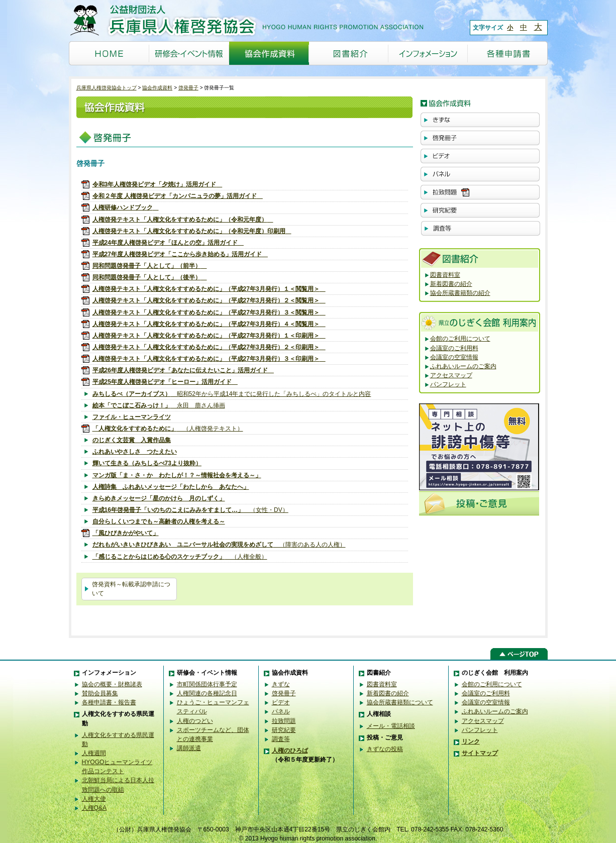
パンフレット (448, 384)
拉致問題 (284, 721)
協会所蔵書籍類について (400, 702)
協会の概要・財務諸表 (112, 684)
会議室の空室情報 (454, 357)
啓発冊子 (188, 88)
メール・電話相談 (391, 726)
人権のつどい (195, 721)
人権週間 (94, 753)
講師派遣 (189, 748)
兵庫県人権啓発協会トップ (107, 88)
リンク (471, 742)
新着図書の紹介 (451, 284)
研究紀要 (284, 730)
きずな (281, 684)
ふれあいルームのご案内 (463, 366)
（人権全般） (180, 557)
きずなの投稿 (385, 749)
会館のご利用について (460, 339)
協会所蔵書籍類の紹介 (460, 293)
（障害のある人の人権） (219, 545)
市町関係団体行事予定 (207, 684)
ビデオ (281, 702)
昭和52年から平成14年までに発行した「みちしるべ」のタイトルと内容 (232, 394)
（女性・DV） (190, 510)
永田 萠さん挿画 (159, 405)
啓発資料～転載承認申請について (131, 589)
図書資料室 (445, 275)
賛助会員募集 (100, 693)
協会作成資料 (157, 88)
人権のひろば (290, 751)
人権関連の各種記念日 (207, 693)
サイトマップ (480, 753)
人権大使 (94, 799)
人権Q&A (94, 808)
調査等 (281, 739)
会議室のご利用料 (454, 348)
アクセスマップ (451, 375)
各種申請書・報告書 (109, 702)
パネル (281, 711)
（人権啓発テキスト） (168, 429)
